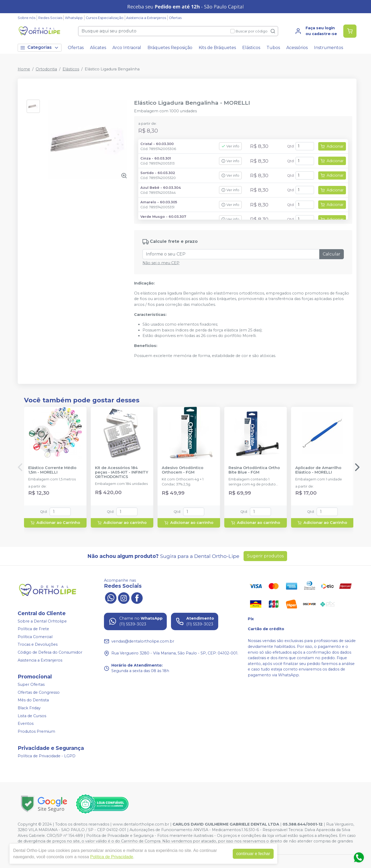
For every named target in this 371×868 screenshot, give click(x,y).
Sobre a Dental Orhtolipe (42, 621)
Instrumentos (329, 48)
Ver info (230, 146)
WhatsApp (74, 18)
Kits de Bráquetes (217, 48)
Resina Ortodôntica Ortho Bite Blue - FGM (254, 470)
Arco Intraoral (127, 48)
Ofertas (175, 18)
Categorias (40, 48)
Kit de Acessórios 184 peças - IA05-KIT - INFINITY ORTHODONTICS (122, 472)
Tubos (273, 48)
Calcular (332, 254)
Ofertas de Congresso (39, 692)
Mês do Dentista (33, 700)
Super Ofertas (31, 684)
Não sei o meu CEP (161, 263)
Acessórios (297, 48)
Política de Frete (33, 629)
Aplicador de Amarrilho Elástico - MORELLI (318, 470)
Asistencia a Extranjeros (146, 18)
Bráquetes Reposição (170, 48)
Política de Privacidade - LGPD (47, 756)
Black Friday (29, 708)
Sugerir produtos (265, 556)
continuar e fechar (253, 854)
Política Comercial (35, 637)
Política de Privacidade (112, 857)
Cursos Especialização (105, 18)
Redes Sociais (50, 18)
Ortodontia (46, 69)
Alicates (98, 48)
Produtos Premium (36, 731)
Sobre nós (27, 18)
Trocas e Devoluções (38, 645)
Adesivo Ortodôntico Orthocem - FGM (183, 470)
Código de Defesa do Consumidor (50, 652)
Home (24, 69)
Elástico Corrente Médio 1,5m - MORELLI (52, 470)
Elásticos (251, 48)
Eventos (26, 724)
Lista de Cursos (32, 716)
